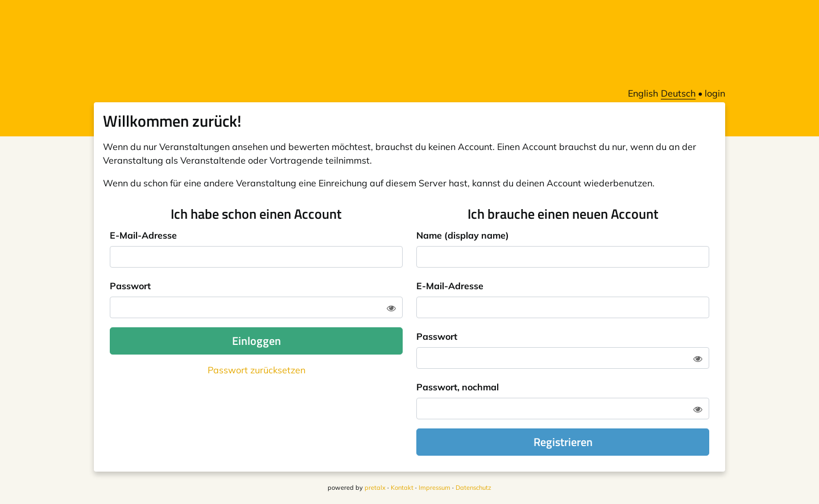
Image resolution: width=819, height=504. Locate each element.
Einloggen (257, 341)
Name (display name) (463, 235)
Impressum (435, 488)
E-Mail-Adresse (143, 235)
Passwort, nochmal (458, 387)
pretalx (375, 488)
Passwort (130, 286)
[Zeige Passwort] (391, 308)
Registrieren (563, 442)
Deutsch (678, 93)
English (643, 93)
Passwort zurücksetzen (257, 370)
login (715, 93)
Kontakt (402, 488)
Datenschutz (473, 488)
